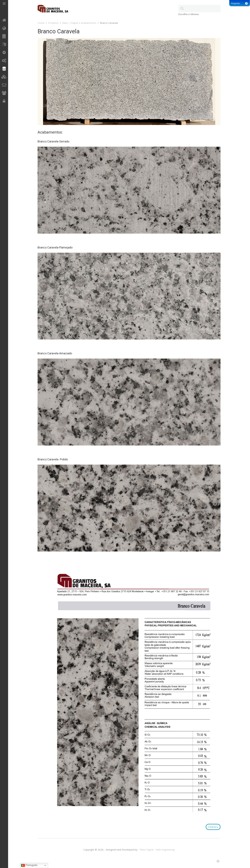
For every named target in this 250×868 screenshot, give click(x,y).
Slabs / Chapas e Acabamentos (79, 23)
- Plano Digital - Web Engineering (156, 850)
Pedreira (213, 827)
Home (41, 23)
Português (29, 865)
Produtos (53, 23)
